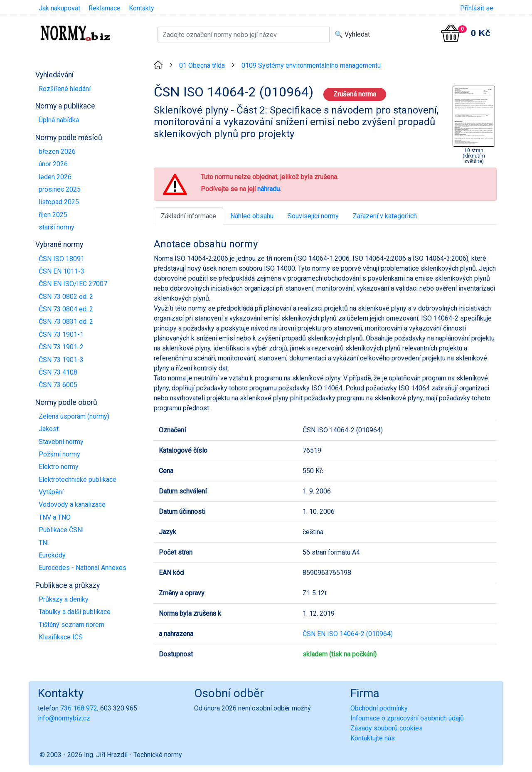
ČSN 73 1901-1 (61, 334)
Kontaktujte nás (373, 738)
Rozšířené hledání (65, 89)
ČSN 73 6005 (58, 385)
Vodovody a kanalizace (72, 504)
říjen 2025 (53, 215)
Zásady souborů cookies (387, 728)
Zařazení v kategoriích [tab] (385, 216)
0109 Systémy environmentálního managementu (311, 65)
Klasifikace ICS (61, 637)
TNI (44, 543)
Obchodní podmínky (379, 708)
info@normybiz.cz (64, 718)
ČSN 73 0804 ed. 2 (66, 309)
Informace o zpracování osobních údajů (407, 718)
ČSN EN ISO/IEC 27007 (73, 284)
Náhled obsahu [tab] (252, 216)
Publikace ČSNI (61, 530)
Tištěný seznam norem (71, 625)
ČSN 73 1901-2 (61, 347)
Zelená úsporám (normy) (74, 416)
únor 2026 (53, 164)
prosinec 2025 (60, 189)
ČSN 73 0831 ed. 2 (66, 322)
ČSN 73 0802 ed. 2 (66, 297)
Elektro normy (59, 467)
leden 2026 (55, 177)
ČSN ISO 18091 (62, 259)
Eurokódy (52, 555)
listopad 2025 (59, 202)
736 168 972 (79, 708)
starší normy (57, 227)
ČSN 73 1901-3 (61, 360)
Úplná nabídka (59, 120)
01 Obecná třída (202, 65)
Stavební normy (61, 442)
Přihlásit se (477, 8)
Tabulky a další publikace (75, 612)
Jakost (49, 429)
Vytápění (51, 492)
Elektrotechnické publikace (78, 480)
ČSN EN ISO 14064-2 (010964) (348, 634)
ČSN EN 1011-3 (62, 271)
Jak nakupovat (59, 8)
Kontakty (142, 8)
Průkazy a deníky (64, 599)
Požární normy (59, 454)
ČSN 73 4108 (58, 372)
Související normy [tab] (313, 216)
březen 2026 (57, 152)
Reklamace (105, 8)
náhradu (268, 189)
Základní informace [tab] (188, 216)
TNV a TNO (55, 517)
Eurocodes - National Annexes (83, 568)
